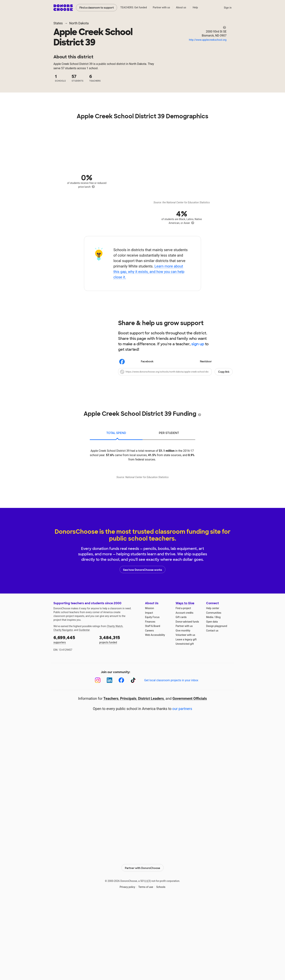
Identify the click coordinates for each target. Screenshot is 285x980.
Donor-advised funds (187, 701)
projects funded (120, 718)
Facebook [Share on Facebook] (136, 362)
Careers (149, 710)
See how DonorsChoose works (142, 649)
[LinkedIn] (110, 759)
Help (195, 7)
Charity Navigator (63, 709)
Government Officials (190, 778)
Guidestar (84, 709)
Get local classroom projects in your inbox (171, 759)
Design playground (217, 705)
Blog (218, 696)
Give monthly (183, 710)
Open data (212, 701)
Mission (149, 687)
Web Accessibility (155, 714)
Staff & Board (153, 705)
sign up (198, 344)
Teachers (111, 778)
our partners (182, 788)
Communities (214, 692)
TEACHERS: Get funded (134, 7)
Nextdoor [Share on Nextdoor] (195, 362)
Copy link (224, 372)
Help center (213, 687)
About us (181, 7)
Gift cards (181, 696)
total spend (116, 433)
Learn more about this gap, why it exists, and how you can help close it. (149, 272)
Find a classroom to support (97, 8)
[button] (175, 372)
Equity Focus (152, 696)
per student (169, 433)
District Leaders (151, 778)
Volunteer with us (185, 714)
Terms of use (146, 965)
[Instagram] (98, 759)
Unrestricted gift (185, 723)
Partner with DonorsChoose (142, 946)
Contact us (212, 710)
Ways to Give (185, 682)
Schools (161, 965)
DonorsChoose (63, 8)
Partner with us (161, 7)
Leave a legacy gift (186, 719)
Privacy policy (127, 965)
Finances (150, 701)
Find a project (183, 687)
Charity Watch (115, 705)
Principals (128, 778)
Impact (149, 692)
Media (210, 696)
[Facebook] (121, 759)
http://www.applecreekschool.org (208, 40)
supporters (74, 718)
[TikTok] (133, 759)
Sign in (228, 8)
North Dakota (79, 23)
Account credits (184, 692)
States (58, 23)
